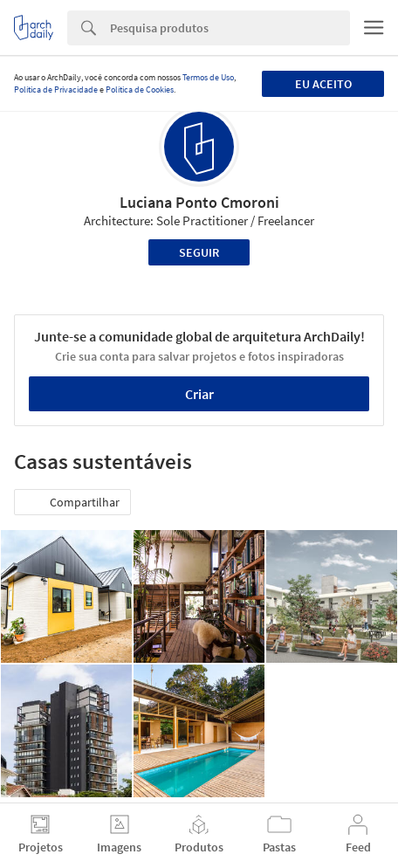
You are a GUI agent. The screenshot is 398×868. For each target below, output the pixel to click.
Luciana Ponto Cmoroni (199, 202)
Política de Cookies (140, 90)
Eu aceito (323, 84)
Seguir (199, 252)
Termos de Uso (208, 77)
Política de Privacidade (56, 90)
